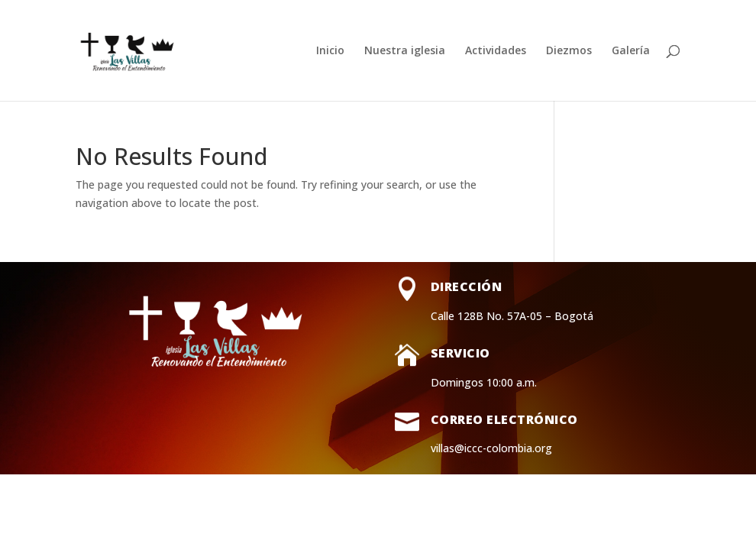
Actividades (496, 51)
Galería (631, 51)
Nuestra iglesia (405, 51)
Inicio (330, 51)
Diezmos (569, 51)
